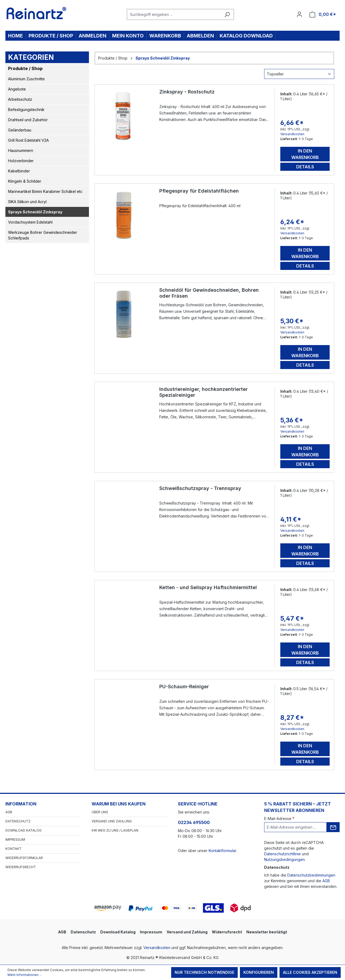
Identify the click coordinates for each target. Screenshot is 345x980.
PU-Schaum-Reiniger (184, 687)
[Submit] (333, 827)
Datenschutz (18, 821)
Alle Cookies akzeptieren (310, 972)
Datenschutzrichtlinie (282, 854)
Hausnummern (21, 150)
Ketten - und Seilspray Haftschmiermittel (208, 587)
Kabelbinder (19, 171)
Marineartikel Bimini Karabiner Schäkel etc (45, 191)
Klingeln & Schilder (25, 181)
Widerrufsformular (24, 858)
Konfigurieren (259, 972)
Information (21, 804)
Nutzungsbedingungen (284, 859)
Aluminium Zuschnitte (26, 79)
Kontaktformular (222, 851)
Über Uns (100, 812)
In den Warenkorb (305, 154)
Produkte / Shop (25, 68)
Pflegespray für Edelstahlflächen (199, 191)
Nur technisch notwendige (204, 972)
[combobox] (174, 14)
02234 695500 (194, 822)
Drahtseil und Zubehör (28, 120)
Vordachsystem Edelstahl (30, 222)
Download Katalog (23, 830)
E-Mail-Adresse (279, 819)
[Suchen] (227, 14)
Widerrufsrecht (21, 867)
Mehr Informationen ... (25, 975)
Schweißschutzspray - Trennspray (200, 488)
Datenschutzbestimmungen (311, 875)
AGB (9, 812)
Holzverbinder (21, 161)
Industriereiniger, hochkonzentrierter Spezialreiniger (203, 392)
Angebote (17, 89)
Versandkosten (292, 134)
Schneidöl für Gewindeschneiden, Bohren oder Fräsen (209, 293)
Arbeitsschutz (20, 99)
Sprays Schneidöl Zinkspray (35, 212)
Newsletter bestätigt (267, 932)
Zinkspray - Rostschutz (187, 92)
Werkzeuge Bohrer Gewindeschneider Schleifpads (43, 235)
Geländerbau (20, 130)
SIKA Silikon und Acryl (27, 202)
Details (305, 167)
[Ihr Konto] (299, 14)
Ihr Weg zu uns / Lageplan (115, 830)
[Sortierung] (299, 74)
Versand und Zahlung (112, 821)
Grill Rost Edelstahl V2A (28, 140)
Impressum (15, 840)
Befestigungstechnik (26, 110)
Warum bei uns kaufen (119, 804)
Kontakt (13, 849)
